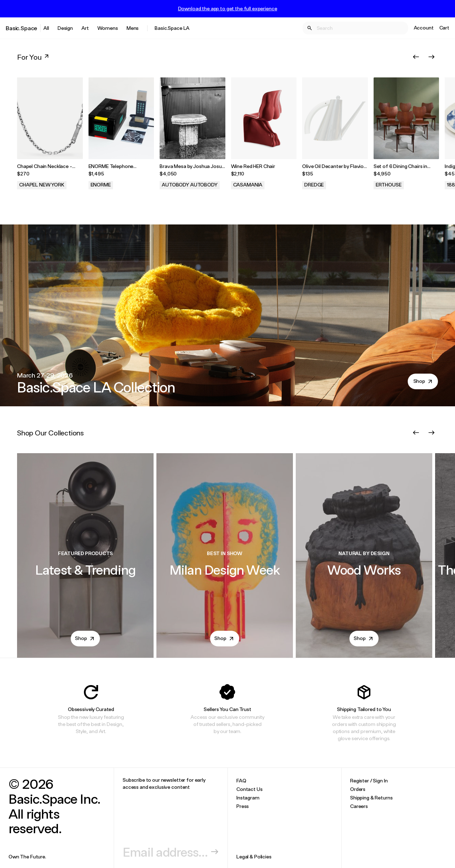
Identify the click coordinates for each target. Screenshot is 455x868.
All (46, 28)
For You (34, 57)
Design (65, 28)
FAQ (241, 780)
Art (85, 28)
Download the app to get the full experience (228, 9)
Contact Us (250, 789)
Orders (358, 789)
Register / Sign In (369, 780)
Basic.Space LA (172, 28)
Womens (108, 28)
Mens (133, 28)
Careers (359, 806)
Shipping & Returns (371, 798)
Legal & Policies (254, 856)
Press (243, 806)
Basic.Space (22, 28)
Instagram (248, 798)
